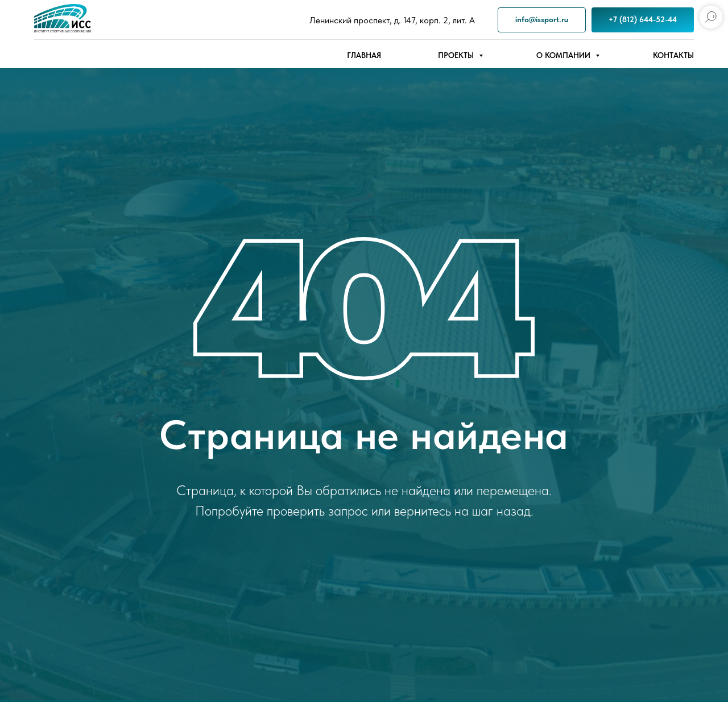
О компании (564, 55)
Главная (364, 55)
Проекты (457, 55)
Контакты (673, 55)
